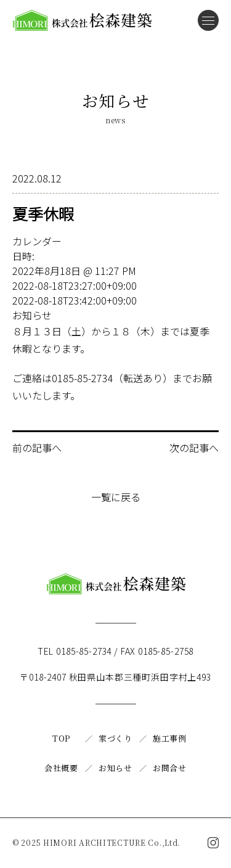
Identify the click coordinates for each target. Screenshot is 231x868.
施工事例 (170, 738)
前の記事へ (37, 448)
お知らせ (32, 315)
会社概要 (61, 768)
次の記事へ (194, 448)
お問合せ (170, 768)
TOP (61, 738)
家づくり (115, 738)
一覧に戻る (116, 497)
